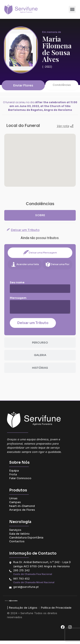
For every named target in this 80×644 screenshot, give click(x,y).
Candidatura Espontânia (26, 541)
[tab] (40, 218)
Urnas (13, 502)
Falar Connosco (20, 482)
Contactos (17, 545)
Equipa (14, 474)
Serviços (15, 533)
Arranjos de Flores (22, 513)
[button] (72, 9)
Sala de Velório (19, 537)
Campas (15, 506)
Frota (13, 478)
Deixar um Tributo (33, 326)
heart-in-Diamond (22, 509)
